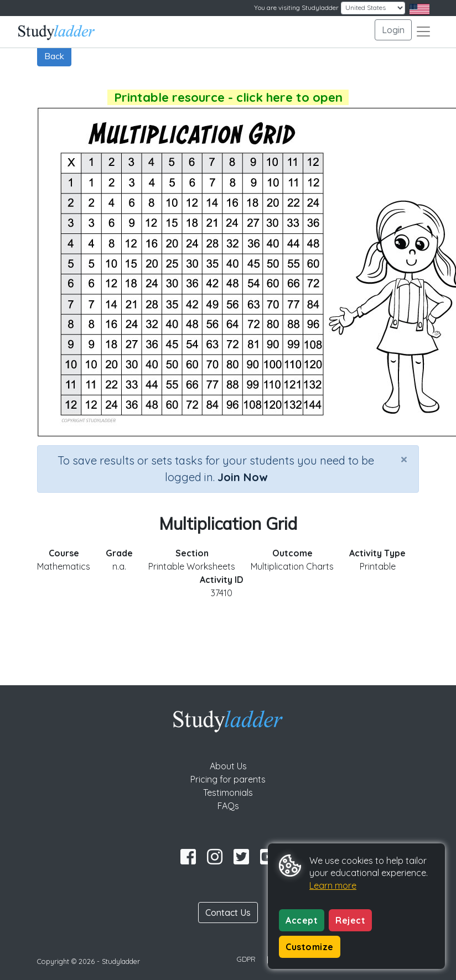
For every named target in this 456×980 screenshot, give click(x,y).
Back (54, 56)
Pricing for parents (228, 779)
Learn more (333, 885)
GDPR (246, 959)
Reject (350, 920)
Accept (302, 920)
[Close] (404, 459)
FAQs (228, 806)
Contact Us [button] (228, 913)
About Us (228, 766)
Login (393, 30)
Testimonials (228, 793)
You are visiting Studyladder (296, 7)
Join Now (242, 477)
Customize (310, 947)
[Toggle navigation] (423, 32)
